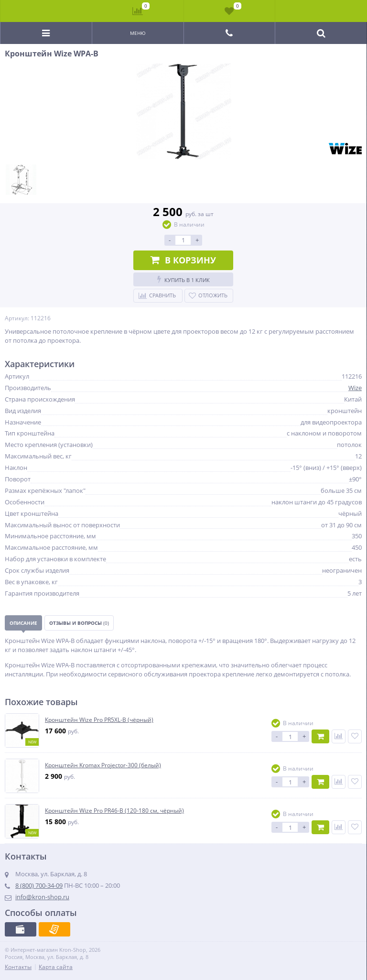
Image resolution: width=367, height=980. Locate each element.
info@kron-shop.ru (42, 897)
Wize (355, 388)
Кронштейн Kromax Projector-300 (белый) (103, 765)
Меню (138, 33)
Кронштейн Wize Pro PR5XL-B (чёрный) (99, 720)
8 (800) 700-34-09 (39, 885)
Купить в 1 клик (183, 279)
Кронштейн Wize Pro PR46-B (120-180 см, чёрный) (114, 811)
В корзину (183, 260)
